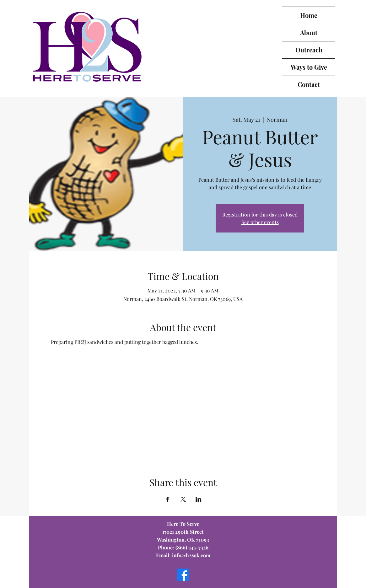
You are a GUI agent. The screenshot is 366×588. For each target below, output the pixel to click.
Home (309, 15)
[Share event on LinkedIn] (199, 499)
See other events (260, 222)
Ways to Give (309, 67)
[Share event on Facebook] (168, 499)
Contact (309, 84)
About (309, 32)
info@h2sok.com (191, 555)
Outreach (309, 50)
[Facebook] (183, 575)
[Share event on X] (183, 499)
